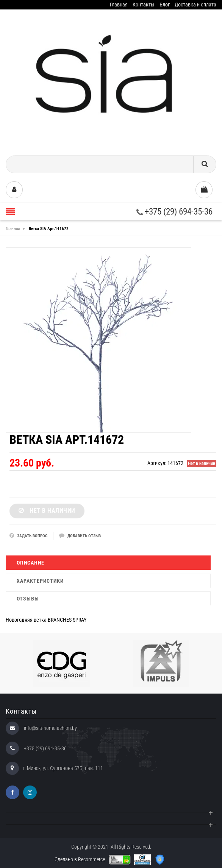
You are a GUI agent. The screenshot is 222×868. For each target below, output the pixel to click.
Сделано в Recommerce (80, 859)
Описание (30, 563)
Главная (119, 5)
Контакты (144, 5)
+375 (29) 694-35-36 (174, 212)
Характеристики (40, 581)
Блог (165, 5)
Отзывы (28, 599)
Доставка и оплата (195, 5)
